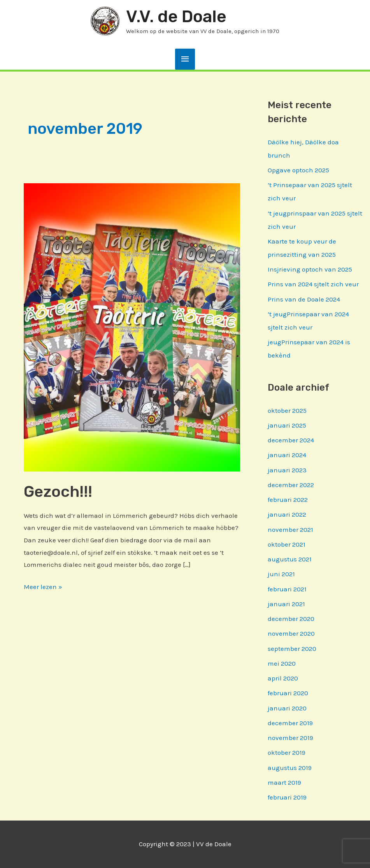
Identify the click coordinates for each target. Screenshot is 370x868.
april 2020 (283, 678)
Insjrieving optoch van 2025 (310, 269)
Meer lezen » (43, 586)
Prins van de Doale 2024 (304, 299)
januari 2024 (287, 455)
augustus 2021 (290, 559)
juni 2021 (281, 574)
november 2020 (291, 633)
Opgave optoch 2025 (298, 170)
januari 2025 (287, 425)
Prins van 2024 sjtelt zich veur (313, 284)
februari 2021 (287, 589)
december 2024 (291, 440)
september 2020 (292, 649)
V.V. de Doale (176, 17)
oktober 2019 (287, 752)
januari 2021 (286, 604)
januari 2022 (287, 514)
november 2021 (290, 530)
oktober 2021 (287, 544)
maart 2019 (284, 782)
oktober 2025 (287, 410)
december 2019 (290, 723)
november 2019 (290, 738)
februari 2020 (288, 693)
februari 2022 (288, 500)
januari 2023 (287, 470)
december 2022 (291, 485)
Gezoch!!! (58, 492)
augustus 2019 (290, 768)
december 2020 (291, 619)
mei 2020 (282, 663)
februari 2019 (287, 797)
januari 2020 (287, 708)
